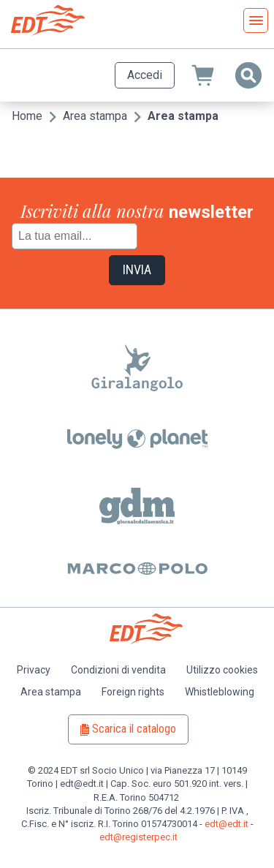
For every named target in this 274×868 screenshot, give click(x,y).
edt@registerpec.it (138, 837)
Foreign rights (133, 692)
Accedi (145, 75)
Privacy (34, 670)
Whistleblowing (220, 692)
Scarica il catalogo (134, 729)
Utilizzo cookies (222, 670)
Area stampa (95, 116)
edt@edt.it (227, 824)
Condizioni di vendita (118, 670)
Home (27, 116)
